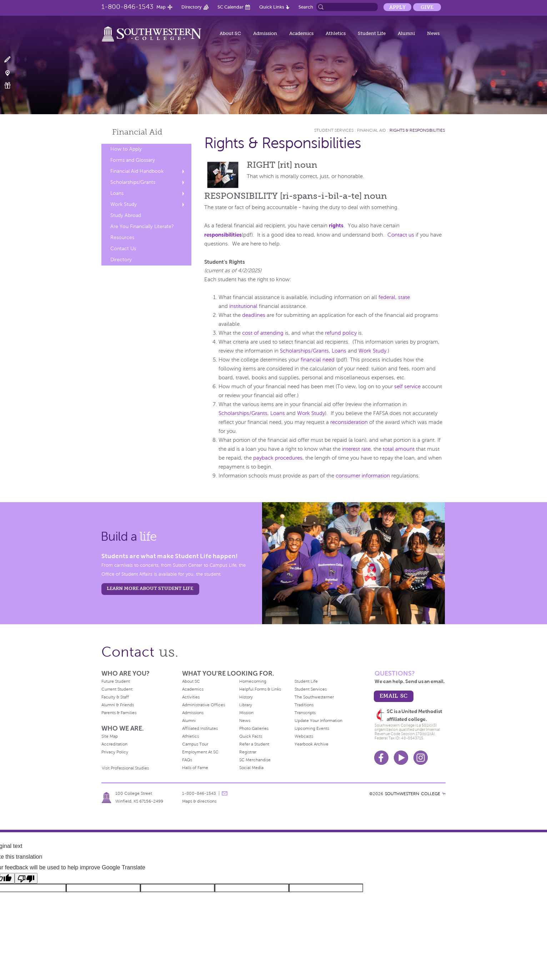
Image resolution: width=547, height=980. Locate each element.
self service (407, 387)
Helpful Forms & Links (260, 689)
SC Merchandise (255, 760)
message (225, 793)
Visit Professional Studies (125, 768)
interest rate (356, 449)
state (404, 297)
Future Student (116, 681)
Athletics (336, 33)
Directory (192, 7)
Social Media (251, 768)
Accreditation (114, 744)
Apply (397, 7)
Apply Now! (12, 60)
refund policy (341, 333)
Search (306, 7)
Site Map (110, 736)
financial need (318, 360)
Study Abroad (126, 215)
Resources (122, 238)
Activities (191, 697)
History (246, 697)
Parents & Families (119, 713)
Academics (301, 33)
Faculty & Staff (115, 697)
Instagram (421, 758)
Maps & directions (199, 801)
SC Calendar (230, 7)
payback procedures (278, 458)
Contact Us (123, 249)
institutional (243, 306)
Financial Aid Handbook (137, 171)
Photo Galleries (254, 728)
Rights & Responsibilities (417, 130)
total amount (399, 449)
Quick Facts (251, 736)
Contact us (401, 235)
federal (387, 297)
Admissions (193, 713)
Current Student (117, 689)
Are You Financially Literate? (142, 226)
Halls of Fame (195, 768)
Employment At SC (200, 752)
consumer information (363, 476)
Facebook (381, 758)
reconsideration (349, 422)
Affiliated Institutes (200, 728)
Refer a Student (254, 744)
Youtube (401, 758)
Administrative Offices (204, 705)
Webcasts (304, 736)
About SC (230, 33)
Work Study (124, 204)
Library (246, 705)
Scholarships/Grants (133, 182)
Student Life (372, 33)
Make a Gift (12, 85)
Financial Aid (372, 130)
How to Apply (126, 149)
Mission (246, 713)
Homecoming (253, 681)
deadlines (254, 315)
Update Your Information (318, 721)
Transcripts (305, 713)
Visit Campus (12, 73)
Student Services (334, 130)
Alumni (406, 33)
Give (427, 7)
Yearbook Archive (312, 744)
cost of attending (263, 333)
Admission (265, 33)
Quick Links (272, 7)
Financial (137, 132)
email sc (393, 696)
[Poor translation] (26, 878)
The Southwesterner (314, 697)
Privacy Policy (115, 752)
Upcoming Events (312, 728)
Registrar (248, 752)
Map (161, 7)
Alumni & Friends (118, 705)
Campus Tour (195, 744)
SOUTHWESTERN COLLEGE (413, 794)
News (433, 33)
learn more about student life (150, 588)
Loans (117, 193)
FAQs (187, 760)
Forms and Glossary (133, 160)
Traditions (304, 705)
